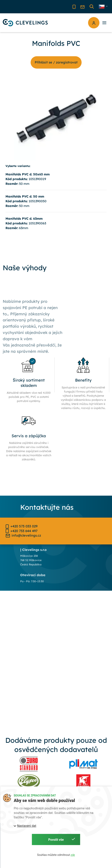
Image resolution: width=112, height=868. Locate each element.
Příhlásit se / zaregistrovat (56, 62)
